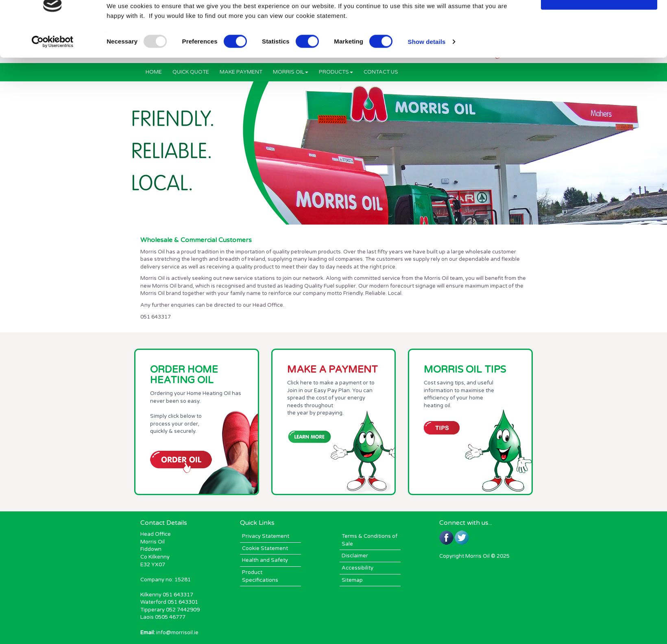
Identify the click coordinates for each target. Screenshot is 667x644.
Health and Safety (265, 560)
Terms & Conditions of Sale (369, 540)
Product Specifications (260, 576)
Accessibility (357, 568)
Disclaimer (355, 556)
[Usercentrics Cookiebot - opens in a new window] (53, 66)
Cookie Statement (265, 548)
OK (599, 21)
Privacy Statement (266, 536)
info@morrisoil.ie (177, 633)
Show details (427, 66)
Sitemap (352, 580)
